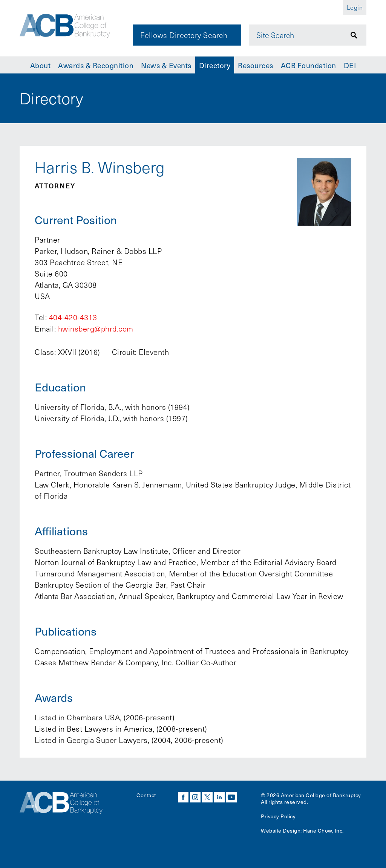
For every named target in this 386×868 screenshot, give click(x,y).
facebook (183, 797)
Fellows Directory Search (184, 35)
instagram (195, 797)
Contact (146, 795)
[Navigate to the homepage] (71, 28)
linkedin (219, 797)
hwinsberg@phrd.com (96, 329)
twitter (207, 797)
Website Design (281, 831)
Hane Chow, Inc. (323, 831)
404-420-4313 (73, 317)
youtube (231, 797)
